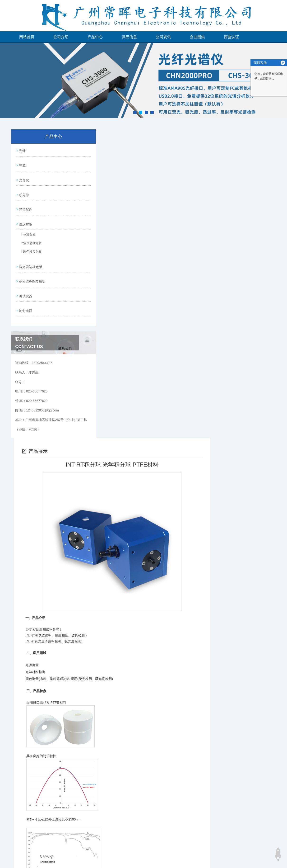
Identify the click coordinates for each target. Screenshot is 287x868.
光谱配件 (25, 204)
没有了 (110, 849)
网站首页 (27, 37)
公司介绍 (61, 37)
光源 (22, 164)
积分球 (24, 191)
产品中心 (95, 37)
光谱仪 (24, 177)
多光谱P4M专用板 (32, 273)
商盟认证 (231, 37)
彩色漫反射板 (29, 247)
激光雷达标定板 (30, 259)
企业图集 (197, 37)
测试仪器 (25, 287)
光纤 (22, 150)
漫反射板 (25, 218)
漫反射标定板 (29, 239)
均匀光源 (25, 300)
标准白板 (27, 230)
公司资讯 (163, 37)
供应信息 (129, 37)
